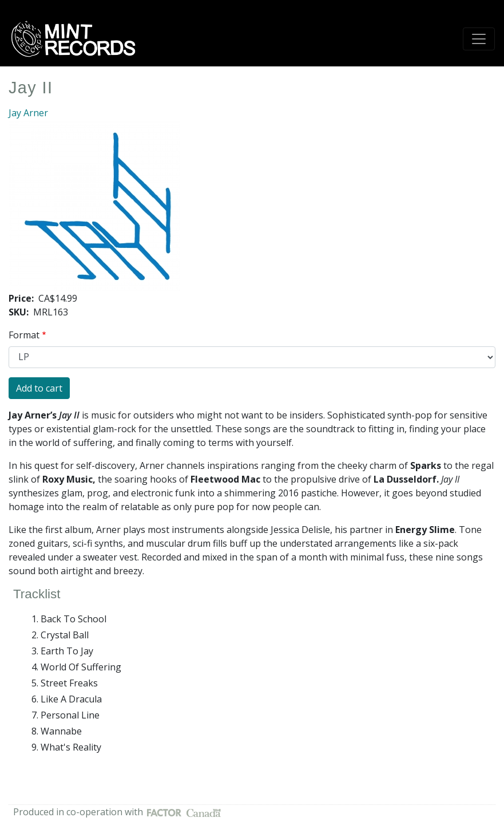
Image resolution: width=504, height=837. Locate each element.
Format (24, 335)
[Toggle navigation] (479, 39)
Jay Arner (28, 113)
